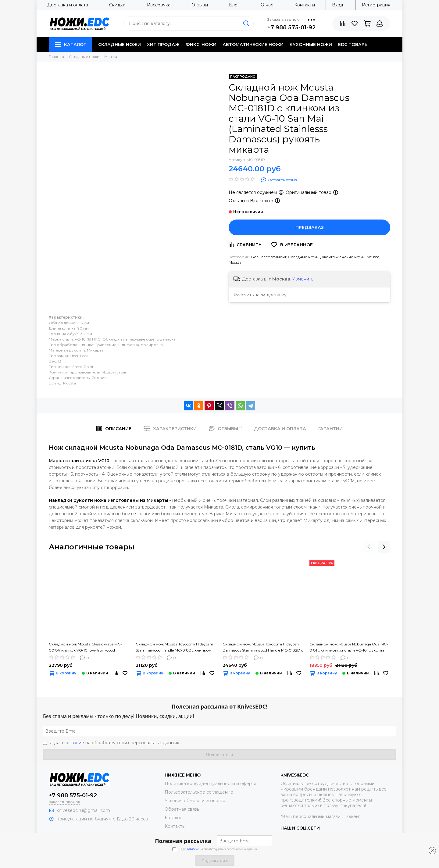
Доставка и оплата (68, 5)
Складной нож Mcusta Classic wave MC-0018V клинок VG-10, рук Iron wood (85, 647)
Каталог (70, 45)
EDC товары (353, 45)
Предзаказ (310, 227)
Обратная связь (182, 809)
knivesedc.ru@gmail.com (83, 810)
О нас (267, 5)
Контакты (305, 5)
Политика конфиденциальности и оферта (211, 784)
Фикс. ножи (201, 45)
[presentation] (369, 547)
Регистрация (376, 5)
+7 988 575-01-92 (291, 27)
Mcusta (373, 257)
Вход (338, 5)
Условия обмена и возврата (195, 801)
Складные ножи (120, 45)
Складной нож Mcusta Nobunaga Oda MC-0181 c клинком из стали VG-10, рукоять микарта (349, 648)
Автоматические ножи (253, 45)
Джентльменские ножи (343, 257)
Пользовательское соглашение (199, 792)
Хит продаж (163, 45)
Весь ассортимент (269, 257)
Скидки (117, 5)
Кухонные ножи (311, 45)
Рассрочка (159, 5)
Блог (234, 5)
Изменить (303, 279)
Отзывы (200, 5)
